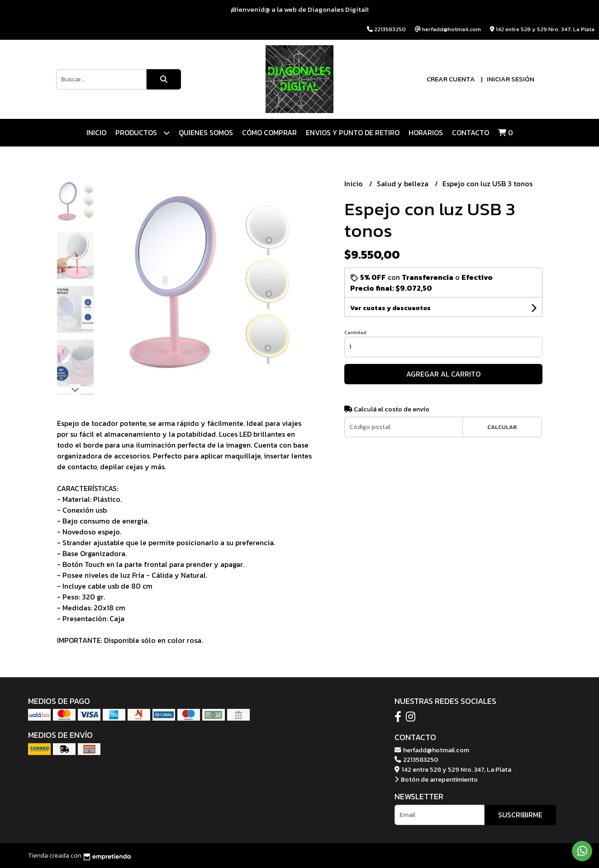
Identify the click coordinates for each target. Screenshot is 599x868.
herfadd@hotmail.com (432, 750)
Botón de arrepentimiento (436, 779)
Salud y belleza (404, 184)
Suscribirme (520, 815)
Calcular (502, 427)
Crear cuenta (451, 79)
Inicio (96, 132)
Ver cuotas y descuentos (390, 308)
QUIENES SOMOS (206, 132)
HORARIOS (426, 132)
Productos (143, 133)
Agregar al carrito (443, 374)
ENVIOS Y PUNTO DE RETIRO (353, 132)
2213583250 (416, 759)
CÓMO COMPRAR (269, 132)
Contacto (471, 132)
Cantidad (355, 332)
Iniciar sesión (511, 79)
